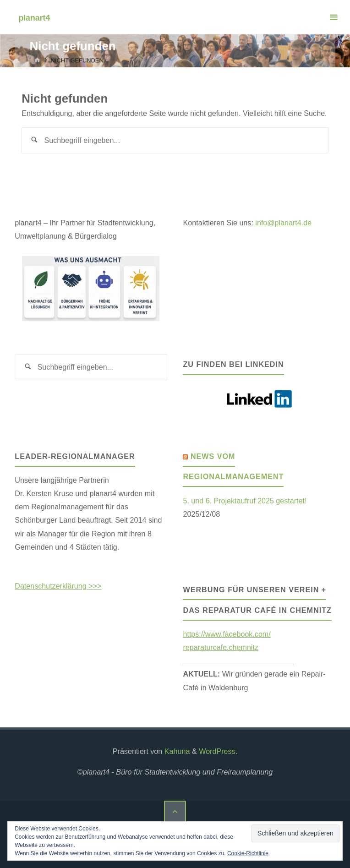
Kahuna (176, 751)
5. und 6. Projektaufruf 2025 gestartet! (245, 501)
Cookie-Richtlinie (248, 853)
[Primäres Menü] (334, 17)
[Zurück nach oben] (175, 812)
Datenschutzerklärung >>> (58, 586)
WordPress (217, 751)
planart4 (34, 17)
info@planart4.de (283, 223)
